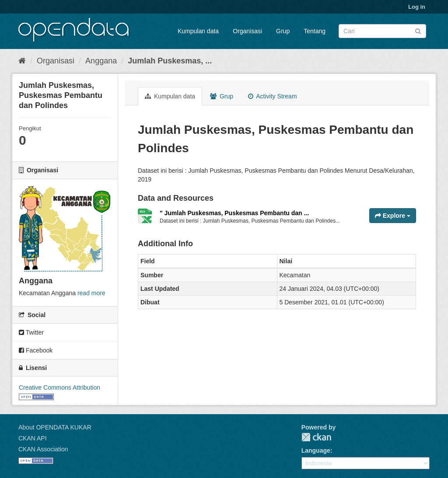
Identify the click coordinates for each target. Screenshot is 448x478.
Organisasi (247, 31)
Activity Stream (272, 96)
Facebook (36, 350)
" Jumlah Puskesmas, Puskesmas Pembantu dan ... (234, 213)
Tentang (315, 31)
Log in (417, 7)
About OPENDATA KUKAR (55, 427)
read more (91, 293)
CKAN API (33, 438)
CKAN (316, 437)
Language (316, 450)
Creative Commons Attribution (59, 387)
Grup (283, 31)
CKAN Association (43, 449)
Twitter (31, 332)
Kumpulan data (198, 31)
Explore (393, 216)
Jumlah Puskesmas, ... (170, 61)
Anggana (101, 61)
